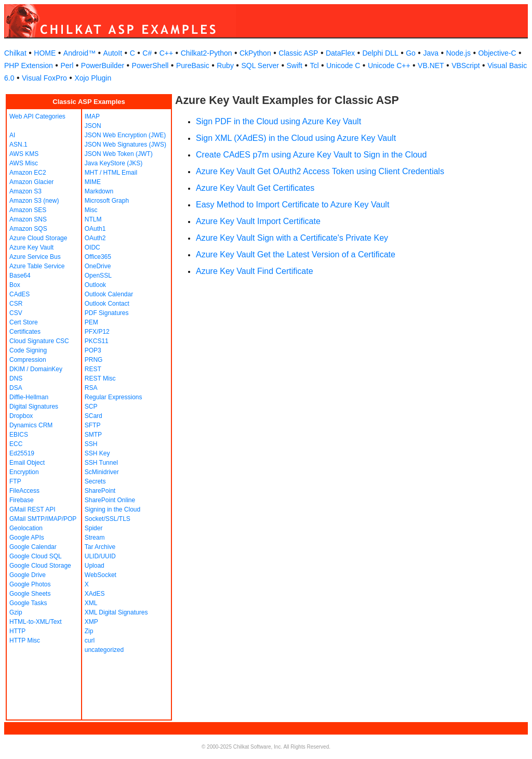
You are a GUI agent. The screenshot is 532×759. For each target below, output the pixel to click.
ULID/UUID (100, 556)
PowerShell (150, 66)
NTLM (93, 219)
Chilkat (15, 53)
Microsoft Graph (107, 201)
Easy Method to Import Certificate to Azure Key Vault (292, 205)
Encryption (24, 472)
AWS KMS (24, 154)
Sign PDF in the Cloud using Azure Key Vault (278, 121)
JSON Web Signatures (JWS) (125, 145)
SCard (94, 416)
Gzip (16, 612)
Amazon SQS (28, 229)
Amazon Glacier (31, 182)
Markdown (99, 191)
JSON (93, 126)
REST (93, 369)
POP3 (93, 350)
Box (15, 285)
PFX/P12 (97, 332)
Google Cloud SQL (36, 556)
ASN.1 (18, 145)
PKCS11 (97, 341)
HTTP (17, 631)
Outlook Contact (107, 304)
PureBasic (193, 66)
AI (12, 135)
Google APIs (27, 538)
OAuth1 (95, 229)
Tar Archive (100, 547)
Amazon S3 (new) (34, 201)
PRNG (94, 360)
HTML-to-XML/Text (36, 622)
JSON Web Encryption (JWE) (125, 135)
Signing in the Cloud (112, 509)
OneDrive (98, 266)
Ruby (225, 66)
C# (147, 53)
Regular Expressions (114, 397)
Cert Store (24, 322)
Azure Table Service (37, 266)
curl (90, 640)
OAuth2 (95, 238)
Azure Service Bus (35, 257)
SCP (91, 407)
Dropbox (21, 416)
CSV (16, 313)
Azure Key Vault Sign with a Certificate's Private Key (292, 238)
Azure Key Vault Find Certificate (255, 271)
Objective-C (497, 53)
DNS (16, 378)
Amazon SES (28, 210)
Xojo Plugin (93, 78)
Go (411, 53)
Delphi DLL (380, 53)
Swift (295, 66)
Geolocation (26, 528)
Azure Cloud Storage (38, 238)
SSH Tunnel (101, 463)
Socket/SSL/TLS (108, 519)
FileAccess (24, 491)
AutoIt (113, 53)
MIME (93, 182)
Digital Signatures (34, 407)
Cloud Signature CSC (39, 341)
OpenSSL (98, 276)
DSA (16, 388)
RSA (91, 388)
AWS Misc (24, 163)
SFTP (93, 425)
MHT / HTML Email (111, 173)
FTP (15, 481)
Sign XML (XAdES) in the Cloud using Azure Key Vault (296, 138)
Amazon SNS (28, 219)
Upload (95, 566)
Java (431, 53)
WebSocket (101, 575)
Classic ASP (298, 53)
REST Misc (100, 378)
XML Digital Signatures (116, 612)
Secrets (95, 481)
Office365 (98, 257)
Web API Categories (37, 116)
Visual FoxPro (44, 78)
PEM (91, 322)
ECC (16, 444)
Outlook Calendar (109, 294)
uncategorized (104, 650)
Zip (89, 631)
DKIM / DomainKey (36, 369)
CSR (16, 304)
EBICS (19, 435)
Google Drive (28, 575)
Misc (91, 210)
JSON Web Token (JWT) (119, 154)
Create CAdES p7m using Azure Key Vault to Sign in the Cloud (311, 155)
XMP (91, 622)
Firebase (22, 500)
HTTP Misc (25, 640)
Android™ (79, 53)
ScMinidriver (102, 472)
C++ (166, 53)
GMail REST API (32, 509)
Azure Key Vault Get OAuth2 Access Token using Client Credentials (320, 171)
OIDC (92, 247)
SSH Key (97, 453)
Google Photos (30, 584)
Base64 (20, 276)
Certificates (25, 332)
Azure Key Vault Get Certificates (255, 188)
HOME (45, 53)
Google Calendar (33, 547)
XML (91, 603)
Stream (95, 538)
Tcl (314, 66)
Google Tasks (28, 603)
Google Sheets (30, 594)
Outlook (95, 285)
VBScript (465, 66)
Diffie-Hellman (29, 397)
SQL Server (260, 66)
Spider (94, 528)
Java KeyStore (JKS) (114, 163)
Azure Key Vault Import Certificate (258, 221)
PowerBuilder (103, 66)
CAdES (19, 294)
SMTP (93, 435)
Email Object (27, 463)
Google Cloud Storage (40, 566)
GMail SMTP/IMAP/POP (43, 519)
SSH (91, 444)
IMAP (92, 116)
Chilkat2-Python (207, 53)
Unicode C (343, 66)
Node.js (458, 53)
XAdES (95, 594)
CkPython (255, 53)
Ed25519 (22, 453)
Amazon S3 (25, 191)
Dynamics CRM (31, 425)
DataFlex (340, 53)
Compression (28, 360)
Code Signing (28, 350)
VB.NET (431, 66)
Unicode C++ (389, 66)
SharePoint (100, 491)
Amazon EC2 (28, 173)
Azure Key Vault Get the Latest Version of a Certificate (296, 254)
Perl (67, 66)
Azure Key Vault (31, 247)
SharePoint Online (110, 500)
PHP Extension (29, 66)
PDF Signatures (107, 313)
